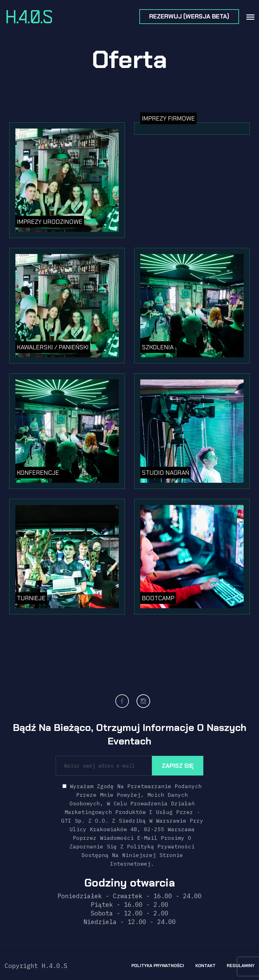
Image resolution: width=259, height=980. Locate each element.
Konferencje (38, 473)
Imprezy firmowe (168, 118)
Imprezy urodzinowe (50, 222)
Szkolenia (158, 347)
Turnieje (31, 598)
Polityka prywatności (158, 966)
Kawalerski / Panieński (53, 347)
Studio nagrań (165, 473)
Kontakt (205, 966)
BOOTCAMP (158, 598)
